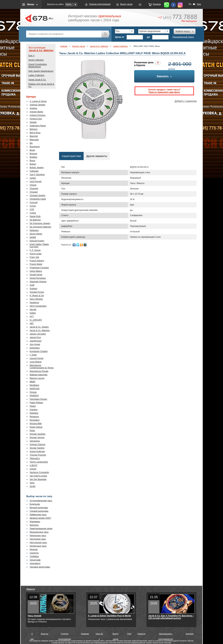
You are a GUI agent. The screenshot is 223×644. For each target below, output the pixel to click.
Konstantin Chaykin (39, 351)
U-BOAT (33, 465)
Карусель (34, 525)
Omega (33, 392)
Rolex (32, 431)
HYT (32, 317)
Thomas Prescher (38, 455)
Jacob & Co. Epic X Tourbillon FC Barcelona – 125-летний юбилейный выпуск (171, 617)
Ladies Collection (36, 75)
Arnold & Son (36, 119)
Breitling (33, 157)
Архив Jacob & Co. (37, 80)
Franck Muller (36, 264)
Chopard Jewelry (37, 195)
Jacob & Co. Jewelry (39, 327)
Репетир (34, 549)
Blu (31, 143)
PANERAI (34, 396)
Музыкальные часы (39, 532)
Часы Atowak (34, 616)
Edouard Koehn (37, 241)
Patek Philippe (36, 403)
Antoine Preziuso (38, 115)
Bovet (32, 150)
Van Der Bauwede (38, 479)
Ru (190, 4)
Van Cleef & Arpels (38, 476)
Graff (32, 285)
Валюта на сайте (55, 4)
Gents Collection (36, 60)
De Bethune (35, 220)
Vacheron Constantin (39, 472)
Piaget (33, 406)
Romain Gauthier (38, 434)
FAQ (129, 634)
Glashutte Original (38, 282)
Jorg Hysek (35, 344)
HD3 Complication (38, 306)
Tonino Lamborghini (39, 462)
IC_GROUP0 (36, 320)
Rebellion (34, 413)
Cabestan (34, 171)
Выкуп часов (126, 4)
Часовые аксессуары (40, 567)
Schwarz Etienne (37, 445)
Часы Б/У (99, 634)
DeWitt (33, 237)
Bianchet (34, 136)
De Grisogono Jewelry (40, 223)
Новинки (85, 634)
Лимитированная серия (41, 529)
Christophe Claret (38, 199)
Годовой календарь (39, 511)
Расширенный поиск (183, 37)
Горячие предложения (100, 4)
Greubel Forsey (37, 292)
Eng (199, 4)
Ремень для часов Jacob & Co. (41, 85)
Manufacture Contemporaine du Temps (42, 367)
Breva (32, 161)
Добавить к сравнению (186, 101)
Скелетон (34, 553)
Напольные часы (38, 536)
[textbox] (64, 34)
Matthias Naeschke (39, 375)
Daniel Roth (35, 216)
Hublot (33, 313)
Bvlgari (33, 164)
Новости (31, 589)
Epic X (31, 56)
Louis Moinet (36, 362)
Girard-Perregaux (38, 278)
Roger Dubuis (36, 427)
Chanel (33, 185)
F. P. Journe (35, 250)
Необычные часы (38, 546)
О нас (32, 634)
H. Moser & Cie (37, 296)
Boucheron (35, 147)
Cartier (33, 178)
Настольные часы (38, 543)
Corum (33, 206)
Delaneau (34, 230)
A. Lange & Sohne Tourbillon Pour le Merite (109, 616)
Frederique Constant (39, 268)
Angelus (33, 108)
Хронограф (35, 560)
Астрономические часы (41, 501)
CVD (32, 209)
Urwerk (33, 469)
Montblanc (34, 385)
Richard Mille (36, 424)
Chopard (34, 192)
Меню (31, 4)
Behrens (34, 129)
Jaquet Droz (35, 337)
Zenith (32, 486)
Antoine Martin (36, 112)
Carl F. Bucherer (37, 175)
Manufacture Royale (39, 371)
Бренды (45, 634)
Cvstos (33, 213)
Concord (34, 202)
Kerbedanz (35, 348)
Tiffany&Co (35, 458)
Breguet (33, 154)
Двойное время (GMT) (40, 518)
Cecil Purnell (35, 182)
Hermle (33, 310)
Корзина (157, 4)
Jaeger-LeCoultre (38, 334)
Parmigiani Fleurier (38, 399)
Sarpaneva (35, 441)
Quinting (34, 410)
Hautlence (34, 303)
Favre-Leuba (36, 254)
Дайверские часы (38, 515)
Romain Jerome (37, 438)
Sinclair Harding (37, 448)
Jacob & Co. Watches (41, 50)
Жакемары (35, 522)
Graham (33, 289)
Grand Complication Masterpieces (38, 66)
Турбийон (34, 556)
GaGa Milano (36, 271)
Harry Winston (36, 299)
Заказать (164, 76)
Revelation (35, 420)
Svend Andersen (37, 451)
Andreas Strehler (37, 105)
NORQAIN (34, 389)
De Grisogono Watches (40, 227)
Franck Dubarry (37, 261)
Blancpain (34, 140)
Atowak (33, 122)
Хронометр (35, 563)
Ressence (34, 417)
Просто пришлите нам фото (164, 92)
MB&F (32, 382)
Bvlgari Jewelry (37, 168)
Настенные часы (38, 539)
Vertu (32, 483)
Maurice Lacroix (37, 378)
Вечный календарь (39, 508)
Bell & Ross (35, 133)
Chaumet (34, 189)
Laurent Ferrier (36, 358)
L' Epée (33, 355)
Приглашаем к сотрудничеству (166, 634)
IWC (32, 323)
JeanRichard (35, 341)
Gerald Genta (36, 275)
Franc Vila (34, 257)
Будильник (35, 504)
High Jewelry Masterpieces (41, 71)
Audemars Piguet (38, 126)
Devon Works (36, 234)
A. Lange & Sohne (38, 101)
